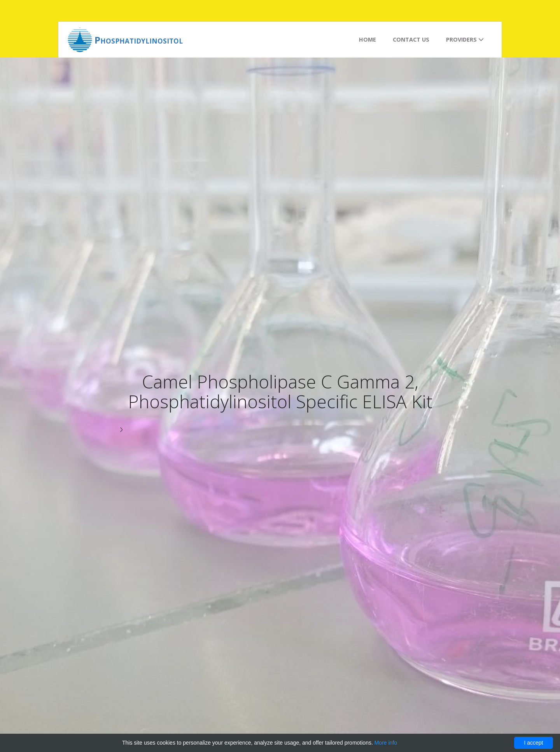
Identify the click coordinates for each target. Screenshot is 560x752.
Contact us (411, 39)
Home (367, 39)
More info (386, 743)
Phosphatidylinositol (139, 40)
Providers (465, 39)
